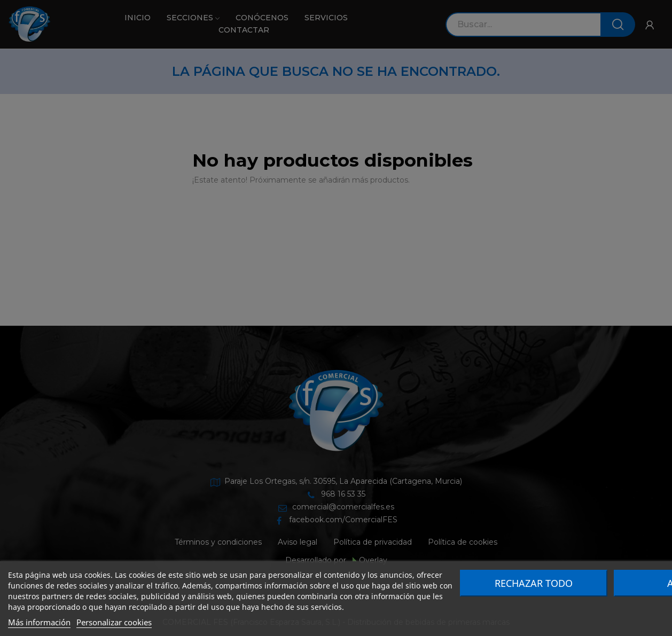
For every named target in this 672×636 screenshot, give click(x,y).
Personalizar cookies (114, 622)
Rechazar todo (534, 583)
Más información (39, 622)
